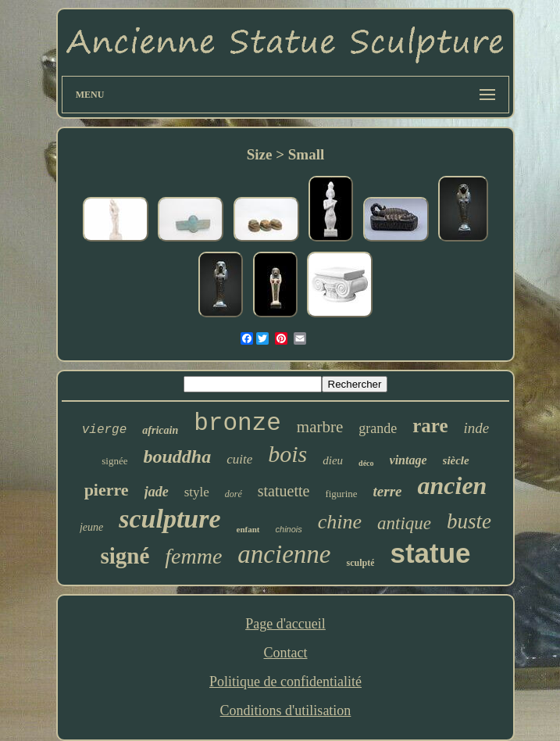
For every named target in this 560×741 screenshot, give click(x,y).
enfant (248, 529)
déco (366, 463)
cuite (239, 459)
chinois (289, 529)
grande (378, 428)
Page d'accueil (285, 624)
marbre (320, 427)
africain (160, 430)
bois (287, 454)
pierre (107, 490)
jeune (91, 527)
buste (469, 521)
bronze (237, 423)
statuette (284, 491)
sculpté (360, 563)
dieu (333, 460)
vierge (105, 430)
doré (234, 494)
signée (114, 461)
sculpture (169, 519)
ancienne (284, 554)
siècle (456, 460)
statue (430, 553)
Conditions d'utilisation (286, 711)
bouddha (178, 456)
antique (404, 523)
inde (477, 428)
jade (157, 492)
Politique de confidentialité (285, 682)
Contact (285, 653)
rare (430, 426)
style (197, 492)
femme (193, 556)
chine (340, 522)
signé (125, 556)
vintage (408, 460)
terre (388, 491)
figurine (341, 494)
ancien (452, 485)
